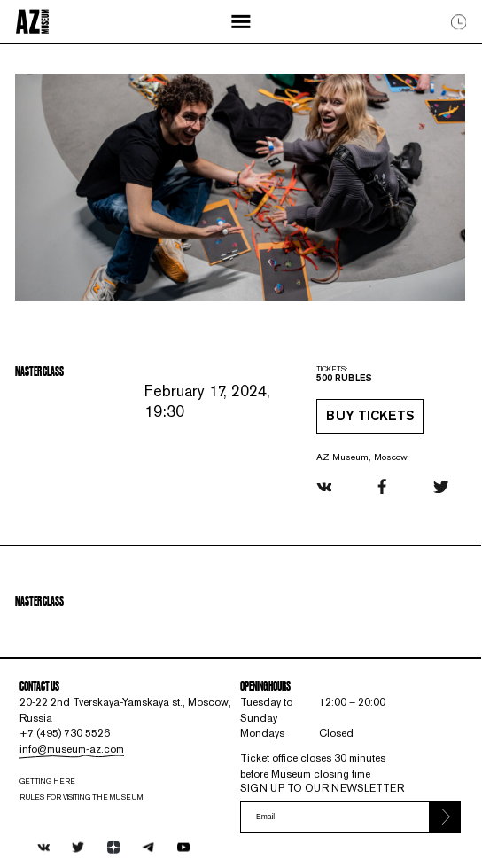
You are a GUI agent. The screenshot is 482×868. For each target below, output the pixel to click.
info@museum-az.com (72, 749)
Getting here (47, 781)
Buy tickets (370, 417)
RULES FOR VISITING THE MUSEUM (81, 797)
